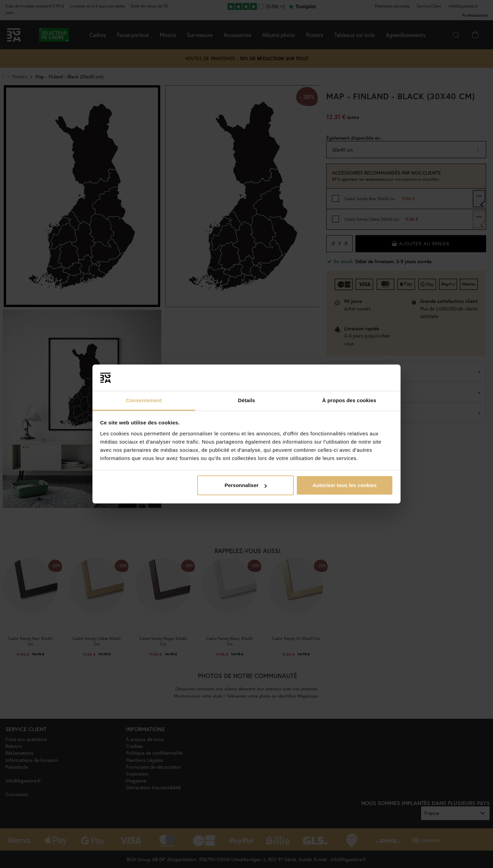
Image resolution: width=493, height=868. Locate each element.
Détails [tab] (246, 400)
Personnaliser (246, 485)
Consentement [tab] (144, 400)
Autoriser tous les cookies (345, 485)
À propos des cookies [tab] (349, 400)
